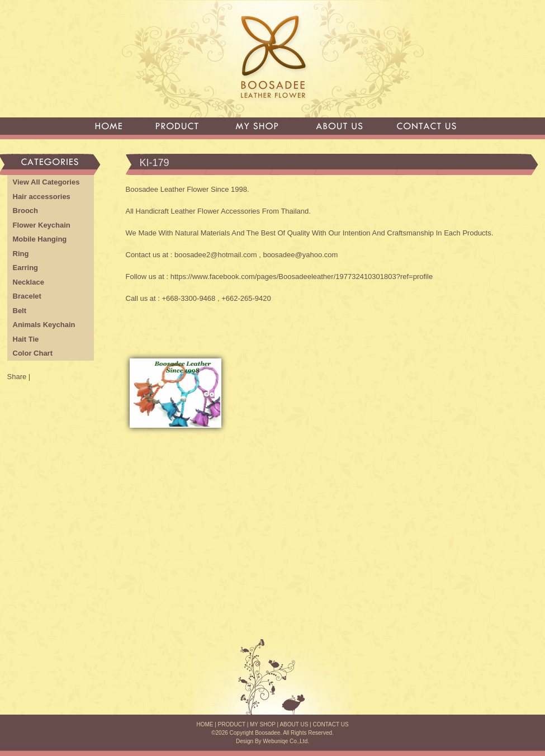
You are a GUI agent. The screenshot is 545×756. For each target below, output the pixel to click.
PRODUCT (232, 724)
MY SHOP (263, 724)
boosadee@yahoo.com (300, 255)
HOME (205, 724)
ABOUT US (294, 724)
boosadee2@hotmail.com (216, 255)
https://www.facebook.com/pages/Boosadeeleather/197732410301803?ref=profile (302, 277)
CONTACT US (330, 724)
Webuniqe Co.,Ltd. (286, 741)
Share (17, 377)
